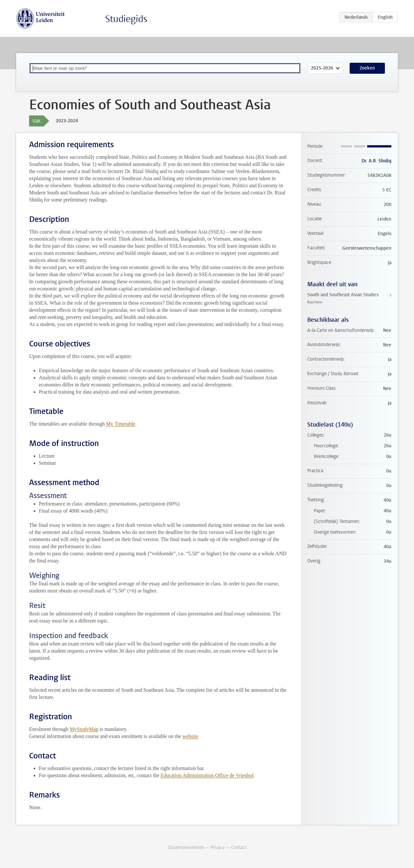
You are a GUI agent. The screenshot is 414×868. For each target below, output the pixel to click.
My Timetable (121, 424)
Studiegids (126, 19)
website (190, 736)
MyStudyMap (84, 729)
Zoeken (367, 68)
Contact (239, 847)
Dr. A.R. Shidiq (376, 161)
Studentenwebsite (186, 847)
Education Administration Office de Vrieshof (207, 775)
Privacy (217, 847)
